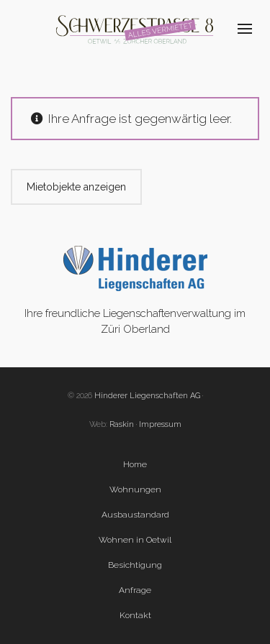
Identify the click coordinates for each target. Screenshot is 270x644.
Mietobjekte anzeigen (76, 187)
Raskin (122, 424)
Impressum (160, 424)
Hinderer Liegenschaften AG (147, 396)
